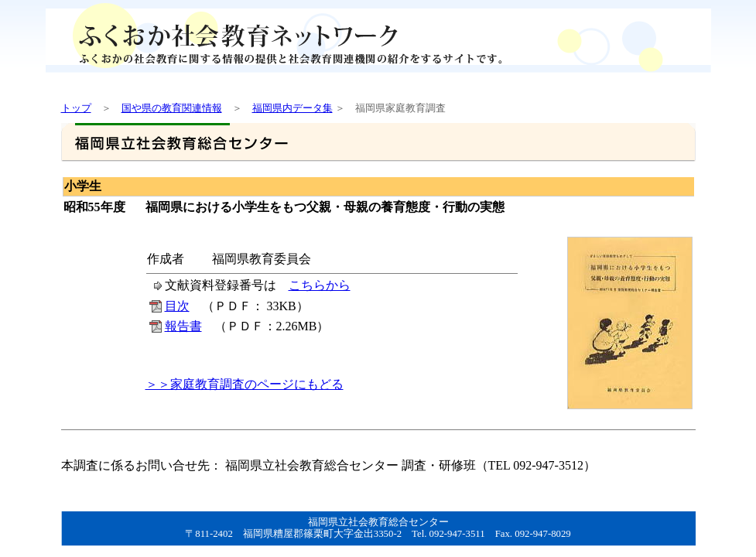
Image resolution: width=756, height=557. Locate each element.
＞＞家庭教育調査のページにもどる (245, 384)
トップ (76, 108)
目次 (177, 306)
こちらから (320, 285)
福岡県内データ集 (292, 108)
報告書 (183, 326)
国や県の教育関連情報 (172, 108)
